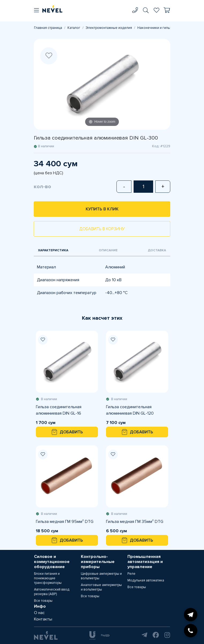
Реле (131, 574)
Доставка (157, 250)
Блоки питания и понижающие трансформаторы (48, 578)
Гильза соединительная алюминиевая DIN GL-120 (130, 410)
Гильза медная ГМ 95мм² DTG (65, 522)
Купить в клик (102, 209)
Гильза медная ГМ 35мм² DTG (135, 522)
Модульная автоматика (146, 580)
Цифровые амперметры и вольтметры (101, 576)
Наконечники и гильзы (156, 28)
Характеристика (53, 250)
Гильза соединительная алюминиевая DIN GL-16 (59, 410)
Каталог (74, 28)
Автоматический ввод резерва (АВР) (52, 592)
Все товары (43, 601)
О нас (39, 613)
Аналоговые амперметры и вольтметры (101, 587)
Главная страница (48, 28)
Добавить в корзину (102, 229)
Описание (108, 250)
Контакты (43, 619)
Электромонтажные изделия (109, 28)
